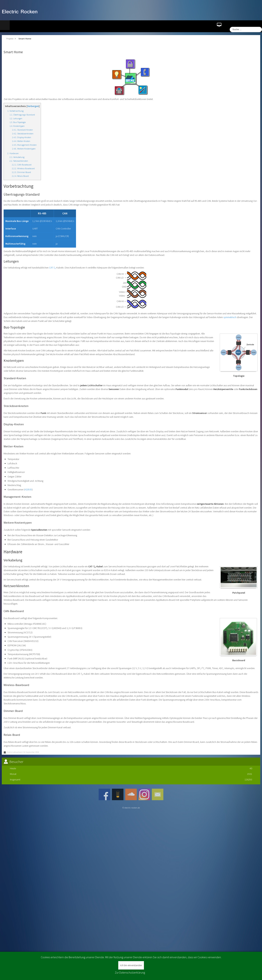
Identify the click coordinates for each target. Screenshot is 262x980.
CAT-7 (52, 268)
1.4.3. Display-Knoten (21, 137)
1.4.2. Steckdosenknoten (23, 134)
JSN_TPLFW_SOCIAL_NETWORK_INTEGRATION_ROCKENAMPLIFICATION (118, 794)
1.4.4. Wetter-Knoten (21, 141)
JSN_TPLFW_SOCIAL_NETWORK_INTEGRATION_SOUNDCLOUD (131, 794)
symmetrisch (230, 317)
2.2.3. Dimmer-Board (21, 172)
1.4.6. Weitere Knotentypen (24, 149)
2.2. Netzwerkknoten (19, 161)
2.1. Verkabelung (17, 157)
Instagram (144, 794)
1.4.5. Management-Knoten (24, 145)
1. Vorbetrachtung (15, 111)
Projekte (10, 39)
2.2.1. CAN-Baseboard (22, 165)
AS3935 (28, 489)
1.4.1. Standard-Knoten (22, 130)
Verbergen (33, 106)
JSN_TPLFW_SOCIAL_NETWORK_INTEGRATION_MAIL (158, 794)
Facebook (104, 794)
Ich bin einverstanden (131, 965)
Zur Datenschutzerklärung (130, 972)
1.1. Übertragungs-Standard (22, 115)
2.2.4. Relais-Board (20, 176)
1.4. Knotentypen (17, 126)
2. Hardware (13, 153)
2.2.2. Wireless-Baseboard (23, 168)
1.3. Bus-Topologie (18, 122)
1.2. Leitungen (16, 118)
